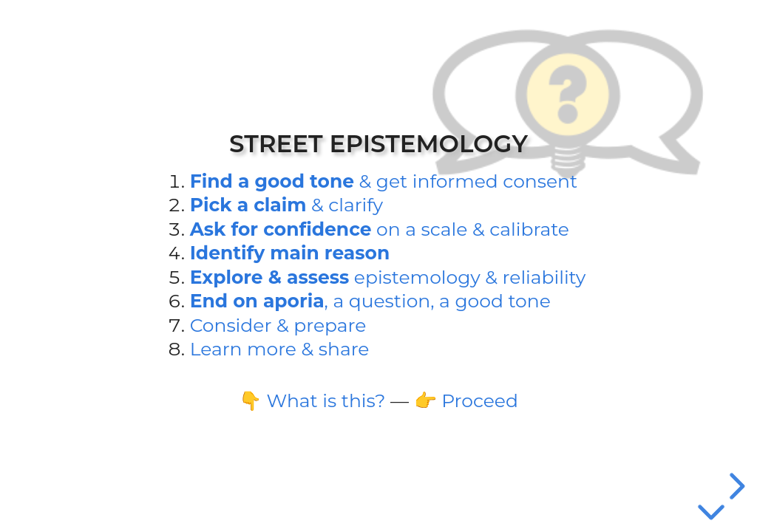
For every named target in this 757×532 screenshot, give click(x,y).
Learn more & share (280, 349)
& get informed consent (384, 181)
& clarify (286, 205)
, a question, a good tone (370, 301)
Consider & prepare (278, 325)
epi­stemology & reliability (388, 277)
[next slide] (735, 486)
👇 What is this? (312, 400)
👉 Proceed (466, 400)
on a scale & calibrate (380, 229)
